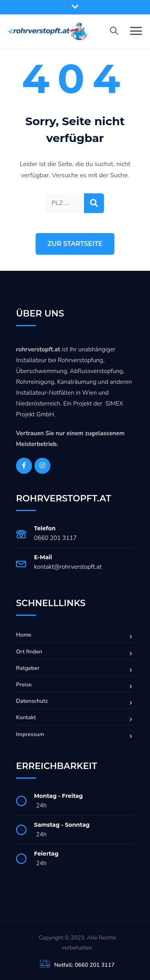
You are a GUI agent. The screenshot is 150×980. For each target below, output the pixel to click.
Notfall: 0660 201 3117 (84, 965)
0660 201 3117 (55, 538)
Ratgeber (28, 668)
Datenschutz (32, 701)
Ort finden (29, 652)
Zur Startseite (75, 244)
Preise (24, 685)
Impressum (30, 734)
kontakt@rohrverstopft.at (68, 567)
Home (24, 635)
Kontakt (26, 717)
